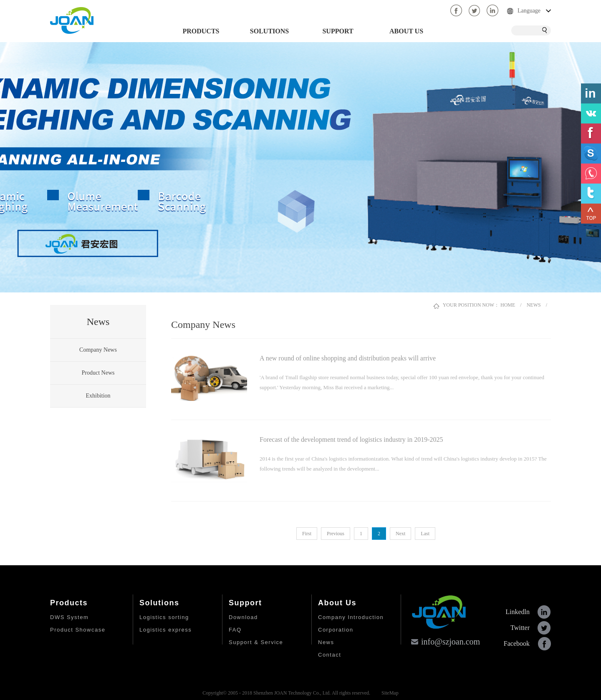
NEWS (534, 305)
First (307, 534)
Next (400, 534)
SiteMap (389, 693)
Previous (336, 534)
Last (425, 534)
